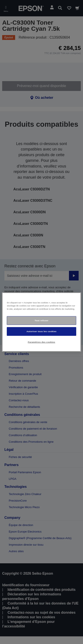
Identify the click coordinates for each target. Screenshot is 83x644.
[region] (41, 322)
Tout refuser (41, 320)
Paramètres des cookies (41, 342)
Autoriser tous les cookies (41, 331)
